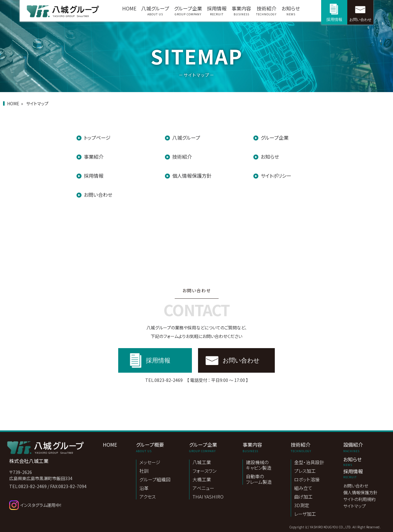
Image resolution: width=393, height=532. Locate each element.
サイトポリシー (276, 176)
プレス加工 (305, 471)
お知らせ (291, 12)
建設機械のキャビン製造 (259, 465)
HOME (129, 8)
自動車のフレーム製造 (259, 479)
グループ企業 (188, 12)
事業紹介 (94, 157)
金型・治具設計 (309, 462)
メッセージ (150, 462)
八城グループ (155, 12)
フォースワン (204, 471)
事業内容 (241, 12)
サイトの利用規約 (359, 499)
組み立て (303, 488)
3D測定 (302, 505)
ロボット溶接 (307, 480)
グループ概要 (153, 447)
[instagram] (58, 505)
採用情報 (217, 12)
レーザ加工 (305, 514)
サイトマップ (354, 506)
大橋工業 (202, 480)
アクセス (148, 497)
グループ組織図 (155, 480)
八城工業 (202, 462)
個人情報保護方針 (192, 176)
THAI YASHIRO (208, 497)
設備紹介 (360, 447)
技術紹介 (266, 12)
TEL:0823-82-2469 (28, 486)
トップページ (97, 138)
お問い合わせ (360, 20)
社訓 (144, 471)
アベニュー (203, 488)
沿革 (144, 488)
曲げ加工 (303, 497)
